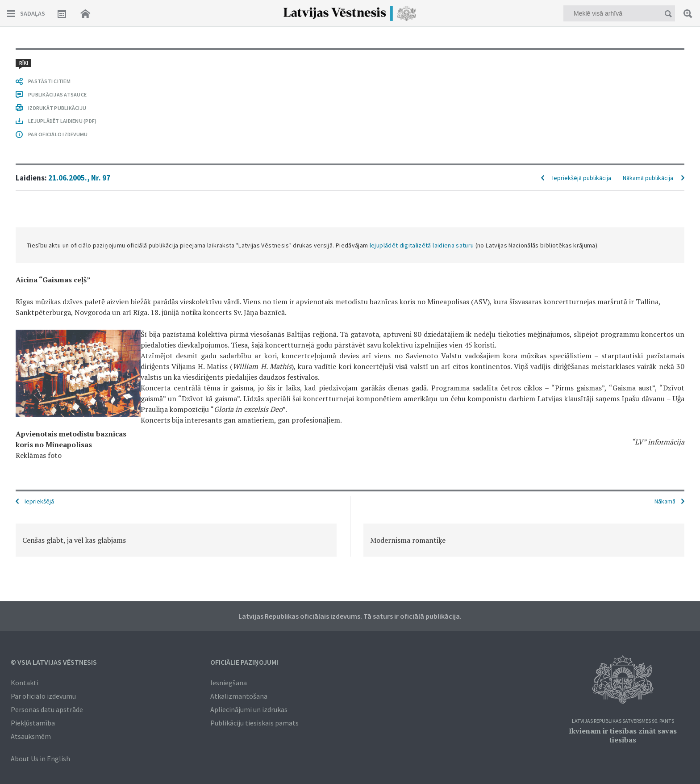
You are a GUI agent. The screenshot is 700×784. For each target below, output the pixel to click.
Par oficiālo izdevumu (43, 696)
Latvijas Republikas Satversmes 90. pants (623, 721)
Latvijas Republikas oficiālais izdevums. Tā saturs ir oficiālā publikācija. (350, 616)
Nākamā (665, 501)
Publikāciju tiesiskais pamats (254, 723)
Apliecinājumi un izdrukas (249, 709)
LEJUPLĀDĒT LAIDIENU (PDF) (62, 121)
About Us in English (40, 759)
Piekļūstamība (33, 723)
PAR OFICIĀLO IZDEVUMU (58, 134)
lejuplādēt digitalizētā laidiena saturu (422, 245)
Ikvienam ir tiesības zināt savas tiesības (623, 735)
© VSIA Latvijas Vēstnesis (54, 662)
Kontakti (25, 683)
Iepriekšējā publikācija (582, 178)
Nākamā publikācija (648, 178)
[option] (176, 540)
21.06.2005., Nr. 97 (79, 178)
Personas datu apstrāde (47, 709)
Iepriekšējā (39, 501)
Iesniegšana (229, 683)
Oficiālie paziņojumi (244, 662)
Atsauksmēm (31, 736)
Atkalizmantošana (239, 696)
